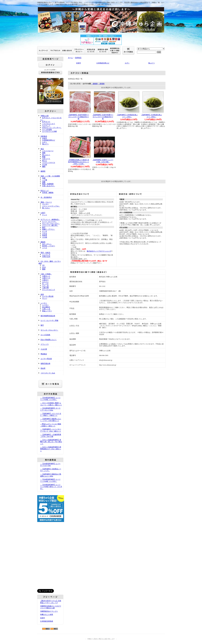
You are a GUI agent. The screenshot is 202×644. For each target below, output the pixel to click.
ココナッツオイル (49, 163)
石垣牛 (45, 138)
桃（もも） (46, 208)
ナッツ (45, 215)
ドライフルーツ (48, 151)
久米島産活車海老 (47, 621)
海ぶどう (45, 144)
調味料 (43, 242)
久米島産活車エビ (49, 140)
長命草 (45, 235)
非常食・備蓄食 (48, 193)
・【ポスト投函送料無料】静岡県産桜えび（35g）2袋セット (51, 449)
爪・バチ (45, 284)
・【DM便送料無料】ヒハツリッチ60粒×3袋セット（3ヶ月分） (51, 487)
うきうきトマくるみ (48, 373)
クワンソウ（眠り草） (50, 225)
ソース (45, 248)
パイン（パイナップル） (51, 206)
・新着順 (101, 84)
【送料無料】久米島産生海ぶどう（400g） (151, 116)
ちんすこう (46, 126)
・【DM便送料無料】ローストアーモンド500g (50, 409)
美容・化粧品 (45, 253)
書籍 (44, 269)
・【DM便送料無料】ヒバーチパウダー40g (50, 465)
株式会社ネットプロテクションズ (99, 251)
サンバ (45, 298)
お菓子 (43, 213)
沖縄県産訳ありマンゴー (49, 611)
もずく (45, 142)
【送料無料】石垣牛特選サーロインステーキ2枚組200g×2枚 (79, 117)
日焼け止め (46, 257)
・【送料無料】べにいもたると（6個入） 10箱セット (51, 415)
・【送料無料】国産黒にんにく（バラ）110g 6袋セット (51, 420)
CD (43, 265)
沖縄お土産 (45, 116)
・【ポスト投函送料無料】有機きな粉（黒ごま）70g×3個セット (51, 442)
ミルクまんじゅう (49, 124)
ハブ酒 (45, 180)
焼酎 (44, 182)
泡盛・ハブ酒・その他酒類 (50, 176)
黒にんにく (46, 155)
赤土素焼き (46, 307)
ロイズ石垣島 (47, 130)
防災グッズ (45, 191)
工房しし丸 (46, 309)
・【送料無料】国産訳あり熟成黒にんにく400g (51, 475)
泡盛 (44, 178)
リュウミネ (46, 255)
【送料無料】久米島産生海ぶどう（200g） (127, 116)
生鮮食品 (44, 136)
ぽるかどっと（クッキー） (52, 128)
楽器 (42, 294)
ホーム (70, 58)
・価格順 (94, 84)
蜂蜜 (44, 157)
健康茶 (43, 171)
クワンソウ (45, 344)
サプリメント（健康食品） (50, 219)
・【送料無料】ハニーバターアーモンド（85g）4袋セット (51, 430)
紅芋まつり (46, 122)
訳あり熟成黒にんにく (49, 340)
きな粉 (45, 165)
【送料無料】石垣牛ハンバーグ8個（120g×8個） (103, 161)
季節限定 (44, 354)
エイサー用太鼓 (48, 296)
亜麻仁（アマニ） (49, 229)
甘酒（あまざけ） (49, 186)
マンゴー (45, 204)
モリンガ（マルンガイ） (51, 224)
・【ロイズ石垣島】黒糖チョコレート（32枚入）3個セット (51, 404)
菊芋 (44, 227)
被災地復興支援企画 (48, 316)
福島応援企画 (45, 363)
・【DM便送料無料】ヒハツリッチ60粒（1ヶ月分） (50, 399)
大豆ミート (46, 159)
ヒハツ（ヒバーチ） (49, 222)
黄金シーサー (47, 311)
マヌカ (45, 233)
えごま (45, 231)
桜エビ (45, 161)
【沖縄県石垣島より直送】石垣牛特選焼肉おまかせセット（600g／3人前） (79, 162)
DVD (44, 267)
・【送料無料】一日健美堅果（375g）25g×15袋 (51, 436)
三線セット (46, 276)
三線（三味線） (46, 274)
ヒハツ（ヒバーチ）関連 (49, 320)
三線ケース (46, 278)
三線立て (45, 280)
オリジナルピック (49, 290)
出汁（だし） (47, 244)
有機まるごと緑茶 (47, 615)
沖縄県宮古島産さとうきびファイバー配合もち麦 (51, 607)
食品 (42, 149)
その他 (45, 237)
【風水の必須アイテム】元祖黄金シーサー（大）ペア (51, 602)
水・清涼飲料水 (46, 197)
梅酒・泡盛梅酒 (48, 184)
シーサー (44, 303)
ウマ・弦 (45, 286)
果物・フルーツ (46, 202)
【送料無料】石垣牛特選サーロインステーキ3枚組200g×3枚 (103, 117)
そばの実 (44, 349)
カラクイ (45, 282)
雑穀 (44, 153)
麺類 (44, 167)
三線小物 (45, 288)
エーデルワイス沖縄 (49, 131)
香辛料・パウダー (49, 246)
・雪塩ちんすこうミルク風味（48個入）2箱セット (51, 425)
